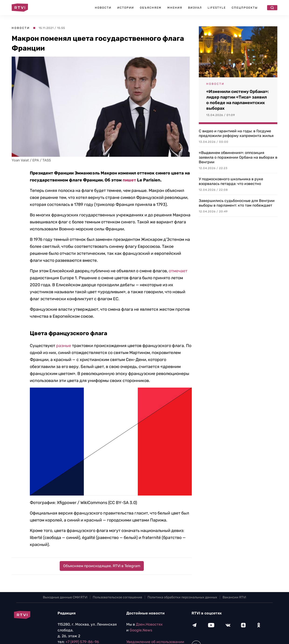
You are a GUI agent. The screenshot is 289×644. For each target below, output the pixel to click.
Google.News (141, 630)
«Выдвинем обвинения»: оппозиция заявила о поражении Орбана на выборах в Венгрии (238, 157)
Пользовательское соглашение (117, 597)
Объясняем (151, 8)
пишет (129, 180)
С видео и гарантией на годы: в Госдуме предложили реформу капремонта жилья (236, 133)
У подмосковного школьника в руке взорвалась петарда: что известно (231, 181)
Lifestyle (217, 8)
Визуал (195, 8)
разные (64, 346)
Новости (103, 8)
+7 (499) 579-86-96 (82, 642)
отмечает (178, 271)
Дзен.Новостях (149, 624)
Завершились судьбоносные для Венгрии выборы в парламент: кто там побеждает (237, 203)
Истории (126, 8)
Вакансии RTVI (234, 597)
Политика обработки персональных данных (182, 597)
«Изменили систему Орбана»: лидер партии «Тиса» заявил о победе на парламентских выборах (237, 100)
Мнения (175, 8)
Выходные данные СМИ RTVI (65, 597)
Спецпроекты (245, 8)
